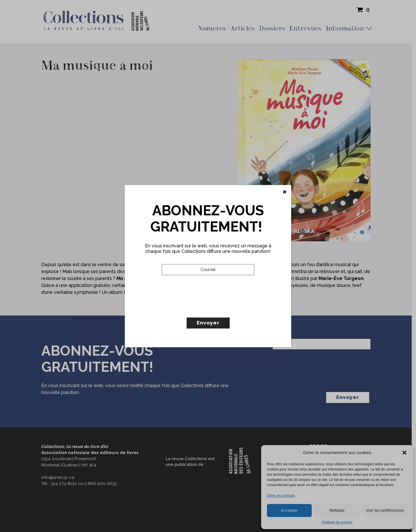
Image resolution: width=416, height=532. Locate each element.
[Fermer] (285, 192)
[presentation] (206, 308)
